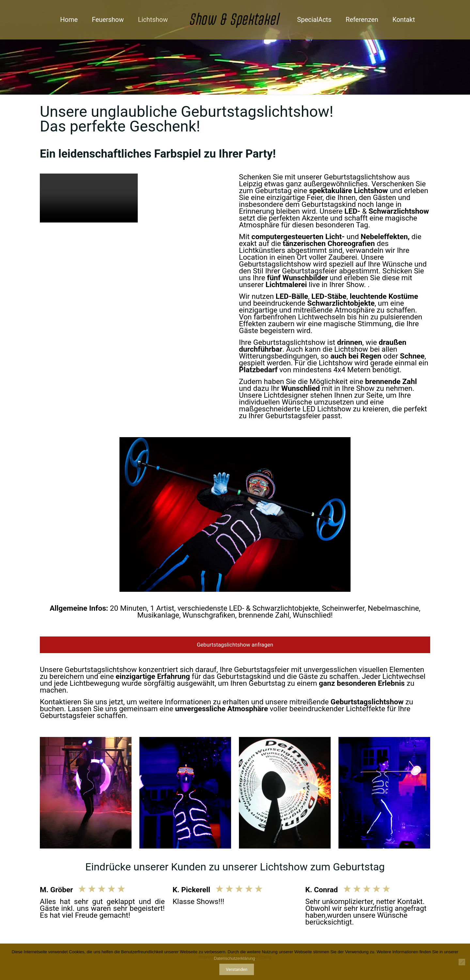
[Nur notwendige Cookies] (462, 962)
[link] (185, 793)
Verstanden (237, 969)
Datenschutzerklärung (234, 958)
